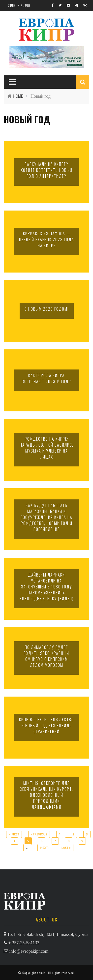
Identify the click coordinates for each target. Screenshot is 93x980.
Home (18, 96)
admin (41, 973)
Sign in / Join (19, 5)
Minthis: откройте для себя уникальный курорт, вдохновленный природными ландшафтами (46, 795)
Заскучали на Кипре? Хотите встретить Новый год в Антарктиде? (47, 170)
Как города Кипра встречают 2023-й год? (46, 378)
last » (66, 848)
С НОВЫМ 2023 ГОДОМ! (47, 309)
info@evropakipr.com (29, 951)
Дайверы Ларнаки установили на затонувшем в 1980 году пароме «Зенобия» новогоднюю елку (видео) (47, 587)
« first (14, 834)
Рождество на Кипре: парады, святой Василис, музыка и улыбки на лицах (47, 448)
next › (45, 848)
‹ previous (39, 834)
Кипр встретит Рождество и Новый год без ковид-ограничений (46, 726)
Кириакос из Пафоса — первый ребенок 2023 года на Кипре (47, 240)
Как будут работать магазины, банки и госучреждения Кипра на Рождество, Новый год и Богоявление (47, 517)
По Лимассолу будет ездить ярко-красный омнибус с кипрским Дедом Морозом (46, 656)
